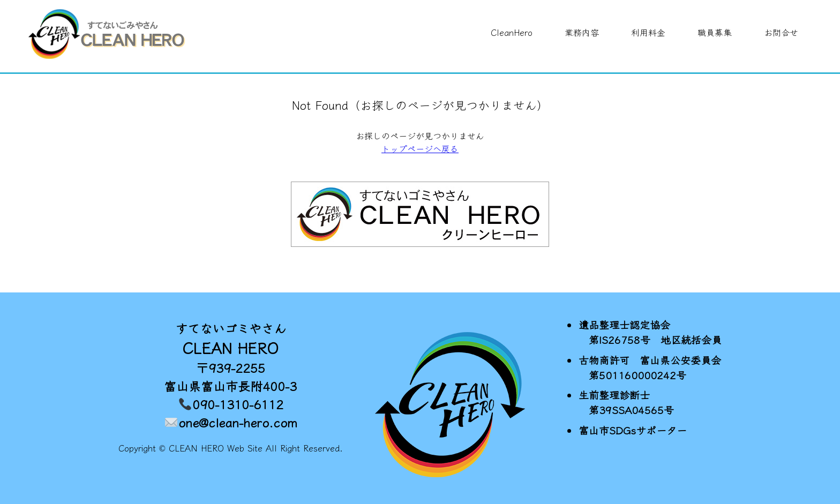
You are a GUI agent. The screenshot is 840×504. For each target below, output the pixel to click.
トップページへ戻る (420, 148)
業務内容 (582, 32)
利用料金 (648, 32)
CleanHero (512, 32)
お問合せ (781, 32)
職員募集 (715, 32)
